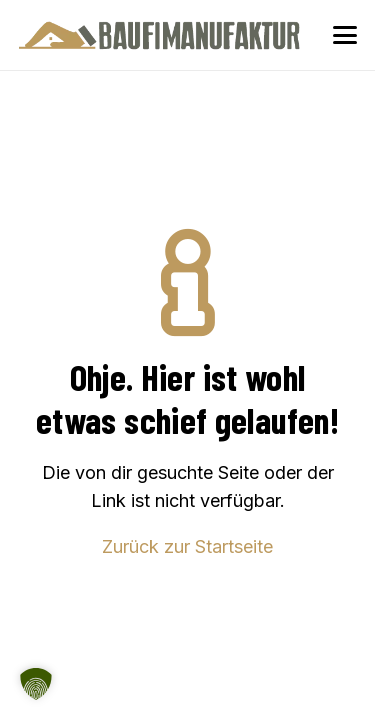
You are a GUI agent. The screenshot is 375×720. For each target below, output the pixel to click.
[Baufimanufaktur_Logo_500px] (159, 35)
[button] (345, 35)
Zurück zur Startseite (187, 546)
